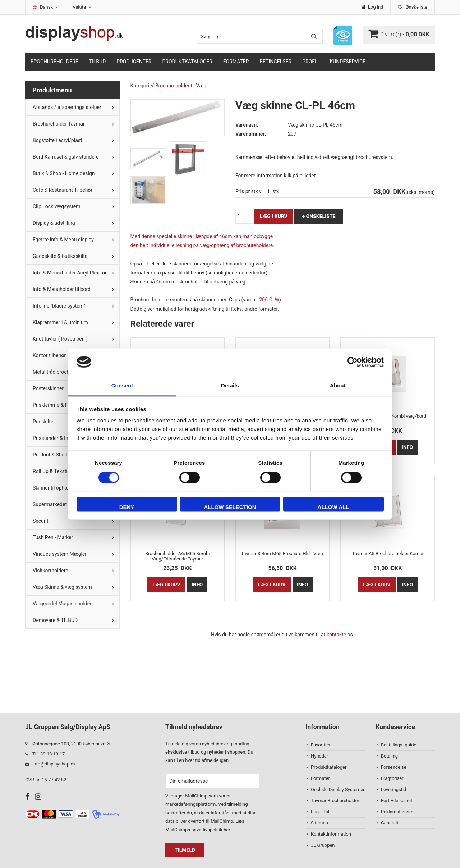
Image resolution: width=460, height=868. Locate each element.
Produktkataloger (187, 62)
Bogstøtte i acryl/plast (57, 140)
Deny (127, 507)
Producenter (134, 62)
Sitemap (319, 823)
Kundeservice (348, 62)
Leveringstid (394, 789)
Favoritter (321, 745)
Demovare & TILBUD (55, 620)
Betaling (389, 756)
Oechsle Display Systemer (338, 789)
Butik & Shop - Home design (64, 173)
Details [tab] (230, 386)
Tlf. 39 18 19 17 (49, 754)
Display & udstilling (54, 223)
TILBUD (98, 62)
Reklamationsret (398, 812)
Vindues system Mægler (60, 554)
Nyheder (319, 756)
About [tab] (338, 386)
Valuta (82, 7)
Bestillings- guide (399, 745)
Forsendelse (394, 767)
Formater (236, 62)
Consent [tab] (122, 386)
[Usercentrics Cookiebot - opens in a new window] (352, 362)
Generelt (390, 823)
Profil (310, 62)
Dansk (49, 7)
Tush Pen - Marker (53, 537)
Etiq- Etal (320, 812)
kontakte (336, 635)
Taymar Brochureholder (335, 801)
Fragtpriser (392, 778)
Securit (41, 521)
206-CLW (269, 300)
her (227, 830)
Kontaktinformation (331, 834)
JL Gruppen (323, 845)
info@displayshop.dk (54, 764)
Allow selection (230, 507)
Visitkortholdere (50, 571)
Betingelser (275, 62)
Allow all (333, 507)
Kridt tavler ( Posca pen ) (60, 339)
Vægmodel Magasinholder (62, 604)
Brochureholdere (54, 62)
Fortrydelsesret (397, 801)
